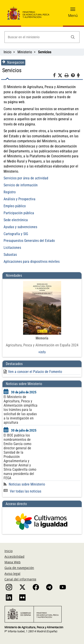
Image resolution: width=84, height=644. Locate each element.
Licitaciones (12, 248)
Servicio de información (21, 185)
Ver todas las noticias (22, 491)
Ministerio (25, 52)
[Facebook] (55, 76)
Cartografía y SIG (16, 234)
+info (42, 352)
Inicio (8, 52)
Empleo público (15, 206)
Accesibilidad (14, 556)
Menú (73, 16)
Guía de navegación (19, 568)
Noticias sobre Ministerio (27, 484)
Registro (10, 192)
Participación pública (19, 213)
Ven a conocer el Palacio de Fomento (35, 372)
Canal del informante (20, 579)
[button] (73, 11)
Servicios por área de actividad (26, 178)
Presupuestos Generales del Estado (29, 241)
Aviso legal (12, 574)
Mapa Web (13, 562)
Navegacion (13, 62)
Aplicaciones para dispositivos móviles (32, 262)
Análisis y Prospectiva (19, 199)
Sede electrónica (16, 220)
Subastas (10, 255)
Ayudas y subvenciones (20, 227)
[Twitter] (61, 76)
